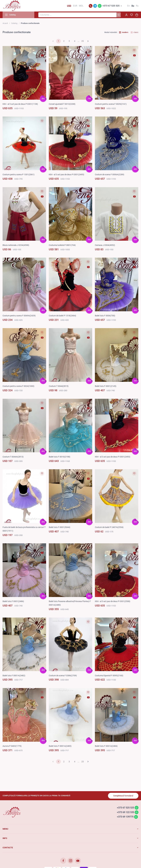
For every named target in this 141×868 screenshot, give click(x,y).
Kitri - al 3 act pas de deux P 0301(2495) (66, 174)
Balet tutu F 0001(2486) (13, 601)
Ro (133, 6)
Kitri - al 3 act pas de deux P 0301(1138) (20, 104)
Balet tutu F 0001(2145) (106, 386)
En (128, 6)
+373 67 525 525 (111, 6)
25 (83, 41)
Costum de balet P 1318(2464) (62, 316)
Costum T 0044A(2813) (13, 457)
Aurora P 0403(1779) (12, 746)
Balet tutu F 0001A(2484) (106, 746)
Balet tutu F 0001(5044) (60, 527)
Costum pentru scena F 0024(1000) (18, 386)
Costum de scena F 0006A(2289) (110, 174)
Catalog (14, 23)
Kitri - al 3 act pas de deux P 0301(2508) (113, 601)
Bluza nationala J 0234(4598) (16, 245)
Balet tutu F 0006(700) (105, 316)
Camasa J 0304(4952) (105, 245)
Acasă (5, 23)
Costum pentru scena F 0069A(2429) (19, 316)
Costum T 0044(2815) (59, 386)
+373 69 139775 (125, 817)
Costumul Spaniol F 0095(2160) (109, 676)
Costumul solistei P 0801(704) (62, 245)
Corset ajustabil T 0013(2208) (62, 104)
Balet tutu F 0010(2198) (60, 457)
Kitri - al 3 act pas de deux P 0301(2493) (113, 457)
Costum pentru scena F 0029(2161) (111, 104)
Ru (137, 6)
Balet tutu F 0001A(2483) (60, 746)
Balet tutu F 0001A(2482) (14, 676)
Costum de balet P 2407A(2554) (109, 527)
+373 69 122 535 (125, 812)
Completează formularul (123, 796)
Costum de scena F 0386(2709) (63, 676)
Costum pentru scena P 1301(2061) (19, 174)
